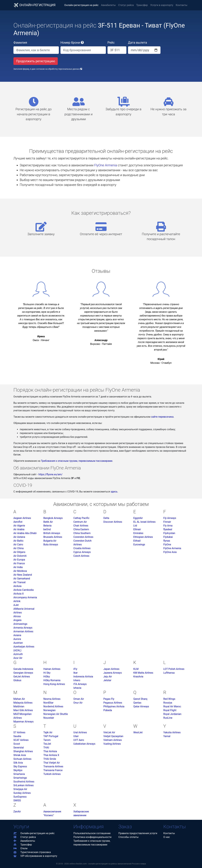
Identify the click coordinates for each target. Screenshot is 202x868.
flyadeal (168, 529)
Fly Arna (168, 526)
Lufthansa (169, 673)
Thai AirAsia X (51, 755)
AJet (16, 605)
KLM (136, 669)
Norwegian (49, 710)
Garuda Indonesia (23, 669)
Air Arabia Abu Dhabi (25, 533)
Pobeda (108, 710)
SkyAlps (18, 770)
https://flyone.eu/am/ (50, 474)
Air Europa (19, 560)
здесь (114, 492)
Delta (106, 518)
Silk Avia (18, 763)
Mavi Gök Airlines (23, 710)
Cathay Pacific (81, 518)
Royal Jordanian (172, 714)
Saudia (17, 736)
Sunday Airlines (22, 793)
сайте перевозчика (162, 417)
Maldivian (19, 706)
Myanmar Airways (23, 722)
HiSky (47, 677)
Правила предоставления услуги (138, 833)
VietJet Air (109, 732)
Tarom (47, 740)
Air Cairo (18, 545)
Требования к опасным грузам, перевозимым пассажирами (77, 461)
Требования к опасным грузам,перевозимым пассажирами (92, 843)
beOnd (47, 529)
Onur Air (78, 703)
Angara (17, 620)
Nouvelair (49, 718)
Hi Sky (47, 673)
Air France (19, 563)
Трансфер (142, 5)
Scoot (17, 744)
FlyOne (167, 545)
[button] (82, 43)
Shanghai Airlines (23, 751)
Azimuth (18, 654)
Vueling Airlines (112, 744)
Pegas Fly (109, 699)
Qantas (137, 703)
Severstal (19, 748)
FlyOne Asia (170, 552)
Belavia (47, 526)
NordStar (48, 703)
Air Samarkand (22, 579)
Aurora (17, 639)
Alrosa (17, 616)
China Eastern (81, 529)
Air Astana (19, 537)
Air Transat (19, 582)
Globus (17, 680)
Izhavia (77, 688)
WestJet (138, 732)
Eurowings (139, 545)
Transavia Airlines (53, 766)
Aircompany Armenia (25, 597)
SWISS (17, 800)
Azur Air (18, 658)
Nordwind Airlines (53, 706)
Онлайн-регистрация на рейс (81, 5)
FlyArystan (169, 533)
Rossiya (168, 703)
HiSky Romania (52, 680)
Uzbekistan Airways (84, 744)
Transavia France (53, 770)
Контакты (182, 5)
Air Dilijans (19, 552)
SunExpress (20, 797)
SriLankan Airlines (24, 785)
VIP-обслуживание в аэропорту (35, 856)
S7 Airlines (19, 732)
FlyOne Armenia (106, 165)
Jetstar (107, 680)
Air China (18, 548)
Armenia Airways (23, 628)
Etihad (137, 541)
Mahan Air (19, 699)
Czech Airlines (81, 556)
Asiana (17, 635)
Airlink (17, 601)
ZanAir (17, 812)
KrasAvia (138, 677)
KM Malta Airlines (143, 673)
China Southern (82, 533)
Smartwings (20, 778)
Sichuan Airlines (22, 759)
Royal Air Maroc (172, 706)
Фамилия (20, 43)
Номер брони (72, 43)
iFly (75, 669)
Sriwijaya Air (20, 789)
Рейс (111, 43)
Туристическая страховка (32, 852)
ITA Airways (80, 684)
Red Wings (169, 699)
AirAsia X (19, 594)
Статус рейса (126, 5)
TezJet (47, 744)
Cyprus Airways (82, 552)
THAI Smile (50, 759)
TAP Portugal (51, 736)
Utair (76, 736)
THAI (46, 748)
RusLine (168, 718)
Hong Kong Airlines (54, 684)
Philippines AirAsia (114, 706)
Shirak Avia (20, 755)
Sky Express (20, 766)
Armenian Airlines (23, 631)
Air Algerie (19, 526)
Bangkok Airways (53, 518)
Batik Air (48, 522)
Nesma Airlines (52, 699)
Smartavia (19, 774)
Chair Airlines (81, 526)
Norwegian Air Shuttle (56, 714)
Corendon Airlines (83, 537)
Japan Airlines (111, 669)
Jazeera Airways (113, 673)
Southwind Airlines (24, 782)
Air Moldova (20, 571)
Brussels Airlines (53, 537)
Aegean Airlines (22, 518)
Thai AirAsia (50, 751)
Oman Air (79, 699)
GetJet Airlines (22, 677)
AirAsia (17, 586)
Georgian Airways (23, 673)
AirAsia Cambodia (24, 590)
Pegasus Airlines (113, 703)
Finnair (167, 522)
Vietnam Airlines (113, 740)
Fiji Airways (170, 518)
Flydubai (168, 537)
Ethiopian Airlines (143, 537)
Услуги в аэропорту (162, 5)
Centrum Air (80, 522)
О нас (167, 837)
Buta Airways (51, 545)
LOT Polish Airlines (174, 669)
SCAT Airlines (21, 740)
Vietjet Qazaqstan (113, 736)
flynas (167, 541)
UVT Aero (79, 740)
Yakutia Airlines (172, 732)
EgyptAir (138, 518)
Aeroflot (18, 522)
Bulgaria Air (50, 541)
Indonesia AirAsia (83, 677)
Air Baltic (18, 541)
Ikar (76, 673)
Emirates (138, 533)
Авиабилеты (108, 5)
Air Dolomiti (20, 556)
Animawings (20, 624)
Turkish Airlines (52, 774)
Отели (20, 848)
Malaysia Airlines (23, 703)
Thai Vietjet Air (52, 763)
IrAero (77, 680)
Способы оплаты (128, 837)
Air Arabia (19, 529)
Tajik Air (48, 732)
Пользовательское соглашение (92, 833)
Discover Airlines (113, 522)
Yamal (167, 736)
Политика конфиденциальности (92, 837)
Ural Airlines (80, 732)
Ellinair (137, 529)
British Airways (52, 533)
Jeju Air (108, 677)
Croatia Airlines (82, 548)
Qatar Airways (141, 706)
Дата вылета (137, 43)
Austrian (18, 643)
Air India (18, 567)
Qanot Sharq (140, 699)
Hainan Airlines (52, 669)
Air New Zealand (23, 575)
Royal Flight (170, 710)
